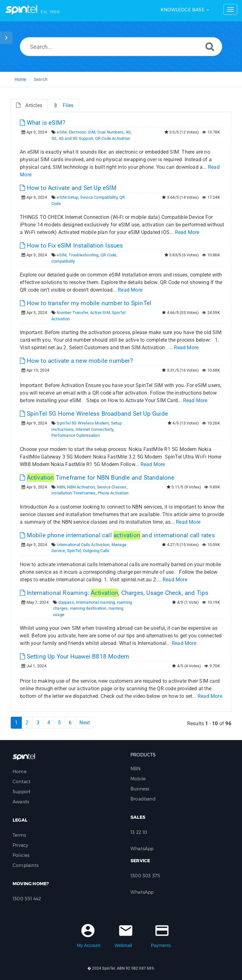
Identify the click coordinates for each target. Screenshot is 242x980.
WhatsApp (142, 849)
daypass (66, 602)
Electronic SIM (82, 132)
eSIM (62, 132)
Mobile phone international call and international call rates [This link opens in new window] (117, 535)
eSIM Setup (67, 197)
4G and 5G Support (76, 138)
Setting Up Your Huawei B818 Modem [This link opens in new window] (75, 656)
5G (54, 138)
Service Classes (112, 487)
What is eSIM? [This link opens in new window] (43, 123)
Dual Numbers (110, 132)
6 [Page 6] (70, 723)
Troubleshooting (84, 255)
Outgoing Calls (96, 551)
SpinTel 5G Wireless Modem (83, 423)
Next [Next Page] (85, 723)
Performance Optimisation (76, 435)
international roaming (95, 602)
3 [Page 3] (38, 723)
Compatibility (63, 261)
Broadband (143, 799)
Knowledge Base (183, 10)
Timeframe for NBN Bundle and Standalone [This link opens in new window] (97, 478)
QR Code (108, 255)
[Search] (210, 46)
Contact (22, 782)
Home (20, 79)
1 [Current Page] (16, 723)
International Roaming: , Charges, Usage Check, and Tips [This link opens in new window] (114, 593)
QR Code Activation (113, 138)
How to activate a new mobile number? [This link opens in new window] (76, 361)
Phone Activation (113, 493)
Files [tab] (63, 105)
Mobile (138, 779)
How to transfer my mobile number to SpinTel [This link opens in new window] (86, 303)
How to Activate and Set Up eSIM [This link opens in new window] (68, 188)
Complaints (26, 865)
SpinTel (74, 551)
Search (41, 79)
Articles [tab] (29, 105)
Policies (21, 855)
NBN (61, 487)
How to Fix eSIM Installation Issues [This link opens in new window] (71, 245)
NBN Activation (81, 487)
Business (140, 789)
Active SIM (100, 313)
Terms (19, 835)
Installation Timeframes (74, 493)
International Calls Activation (83, 545)
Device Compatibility (99, 197)
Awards (21, 802)
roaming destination (88, 608)
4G (128, 132)
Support (22, 792)
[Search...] (121, 47)
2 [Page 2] (27, 723)
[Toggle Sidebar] (6, 38)
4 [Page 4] (49, 723)
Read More (187, 232)
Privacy (20, 845)
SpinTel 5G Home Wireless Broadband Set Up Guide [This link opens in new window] (94, 414)
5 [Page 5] (59, 723)
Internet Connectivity (94, 429)
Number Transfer (72, 313)
